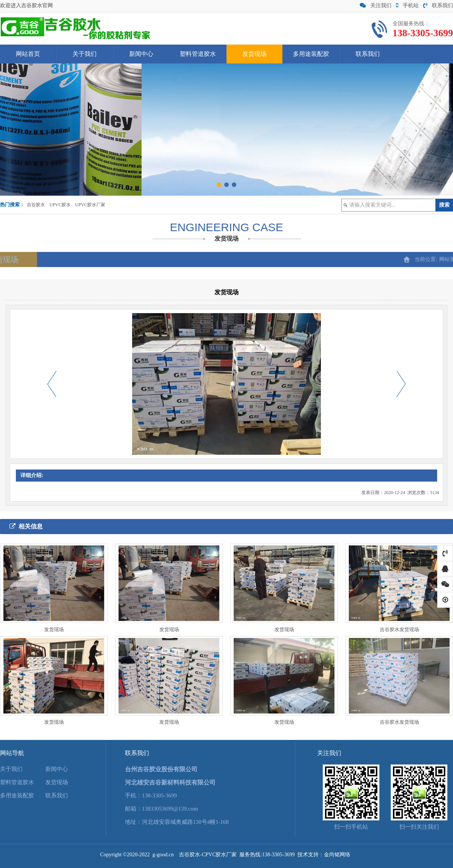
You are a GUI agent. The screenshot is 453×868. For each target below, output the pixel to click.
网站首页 (28, 54)
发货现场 (254, 54)
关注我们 (376, 5)
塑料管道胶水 (198, 54)
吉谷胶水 (36, 205)
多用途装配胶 (311, 54)
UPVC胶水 (60, 205)
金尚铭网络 (337, 855)
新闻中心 (141, 54)
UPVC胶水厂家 (90, 205)
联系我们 (438, 5)
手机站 (407, 5)
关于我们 (85, 54)
